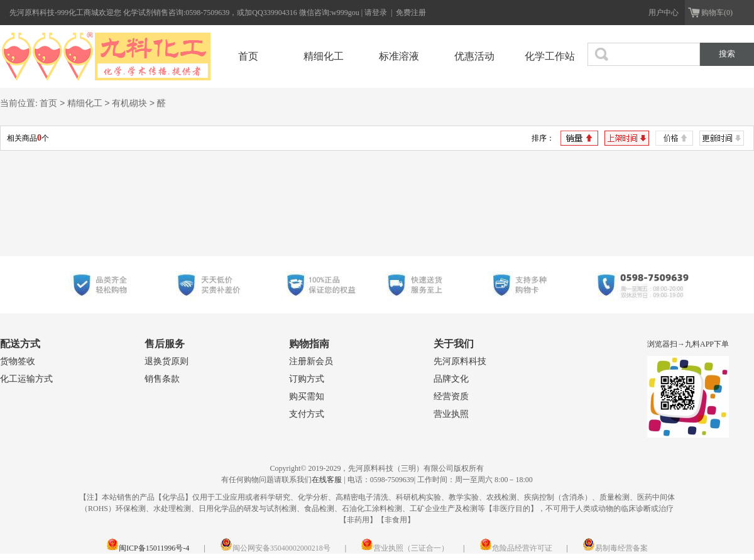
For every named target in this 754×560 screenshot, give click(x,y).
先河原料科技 (460, 361)
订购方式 (307, 379)
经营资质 (451, 396)
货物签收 (18, 361)
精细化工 (324, 56)
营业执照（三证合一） (405, 548)
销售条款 (162, 379)
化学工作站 (550, 56)
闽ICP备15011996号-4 (148, 548)
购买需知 (307, 396)
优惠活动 (474, 56)
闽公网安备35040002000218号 (275, 548)
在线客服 (327, 480)
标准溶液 (399, 56)
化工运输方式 (26, 379)
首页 (248, 56)
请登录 (377, 13)
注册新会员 (311, 361)
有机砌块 (129, 104)
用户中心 (664, 13)
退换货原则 (167, 361)
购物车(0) (717, 13)
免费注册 (411, 13)
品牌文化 (451, 379)
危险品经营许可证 (516, 548)
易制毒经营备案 (615, 548)
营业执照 (451, 414)
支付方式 (307, 414)
